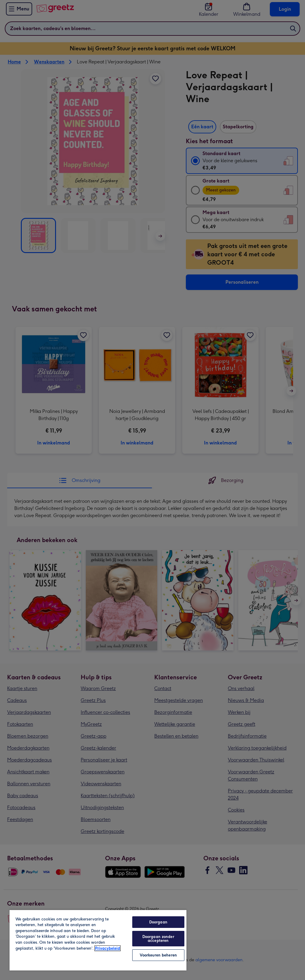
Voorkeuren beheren (158, 955)
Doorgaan (158, 922)
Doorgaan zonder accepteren (158, 939)
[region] (98, 940)
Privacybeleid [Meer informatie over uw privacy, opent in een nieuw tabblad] (108, 948)
